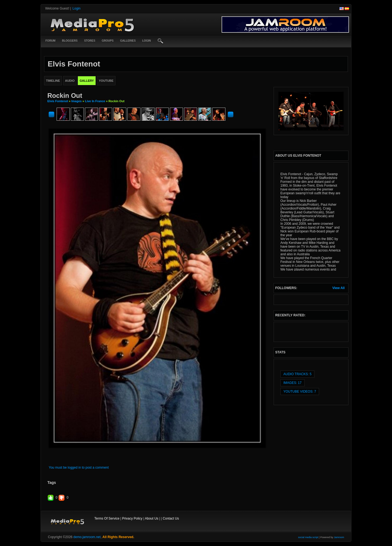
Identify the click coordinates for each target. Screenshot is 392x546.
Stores (90, 41)
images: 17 (293, 383)
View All (339, 288)
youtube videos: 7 (300, 392)
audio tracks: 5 (297, 374)
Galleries (128, 41)
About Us (151, 518)
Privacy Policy (132, 518)
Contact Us (171, 518)
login (146, 41)
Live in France (95, 101)
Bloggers (70, 41)
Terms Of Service (107, 518)
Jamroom (339, 537)
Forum (50, 41)
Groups (108, 41)
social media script (308, 537)
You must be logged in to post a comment (79, 468)
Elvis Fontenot (58, 101)
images (76, 101)
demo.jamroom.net (87, 537)
